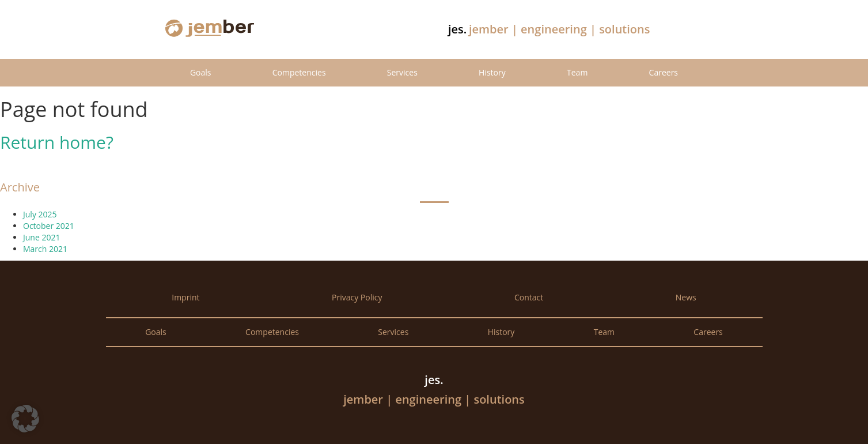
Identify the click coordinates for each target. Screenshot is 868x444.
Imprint (185, 297)
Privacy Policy (357, 297)
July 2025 (40, 214)
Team (577, 72)
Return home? (57, 142)
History (492, 72)
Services (402, 72)
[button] (25, 419)
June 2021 (41, 237)
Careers (664, 72)
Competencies (299, 72)
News (686, 297)
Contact (529, 297)
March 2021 (45, 249)
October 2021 (49, 226)
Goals (201, 72)
